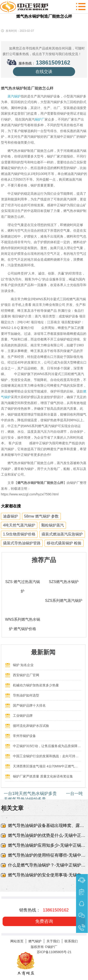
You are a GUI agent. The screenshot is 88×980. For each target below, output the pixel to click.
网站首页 (17, 941)
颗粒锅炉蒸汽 (53, 525)
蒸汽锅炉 (14, 96)
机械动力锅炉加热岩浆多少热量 (36, 685)
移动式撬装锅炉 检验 (64, 543)
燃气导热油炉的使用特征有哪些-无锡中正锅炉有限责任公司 (48, 855)
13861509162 (53, 63)
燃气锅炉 (35, 941)
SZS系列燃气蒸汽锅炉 (64, 601)
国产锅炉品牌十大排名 (29, 705)
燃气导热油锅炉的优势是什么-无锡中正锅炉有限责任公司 (48, 835)
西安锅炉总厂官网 (26, 675)
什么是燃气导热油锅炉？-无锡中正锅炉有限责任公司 (48, 865)
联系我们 (71, 941)
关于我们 (53, 941)
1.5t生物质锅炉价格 (19, 534)
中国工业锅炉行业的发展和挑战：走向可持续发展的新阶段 (47, 756)
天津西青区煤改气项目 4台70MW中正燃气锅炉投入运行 (47, 766)
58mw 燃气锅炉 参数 (42, 516)
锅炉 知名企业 (23, 665)
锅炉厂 (40, 119)
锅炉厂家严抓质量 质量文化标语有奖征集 (43, 776)
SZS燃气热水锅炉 (64, 582)
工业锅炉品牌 (23, 716)
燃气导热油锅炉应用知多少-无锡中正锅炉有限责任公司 (48, 845)
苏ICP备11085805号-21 (54, 952)
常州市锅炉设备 (24, 736)
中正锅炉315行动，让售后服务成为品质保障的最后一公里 (47, 746)
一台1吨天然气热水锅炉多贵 (30, 794)
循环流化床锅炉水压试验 (31, 726)
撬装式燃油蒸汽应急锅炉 (62, 534)
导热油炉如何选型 (26, 695)
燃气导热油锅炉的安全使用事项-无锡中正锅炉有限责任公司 (48, 875)
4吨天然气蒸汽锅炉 (19, 525)
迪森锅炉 (11, 516)
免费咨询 (44, 921)
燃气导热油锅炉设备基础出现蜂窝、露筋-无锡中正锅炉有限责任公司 (48, 826)
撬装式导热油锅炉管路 (22, 543)
